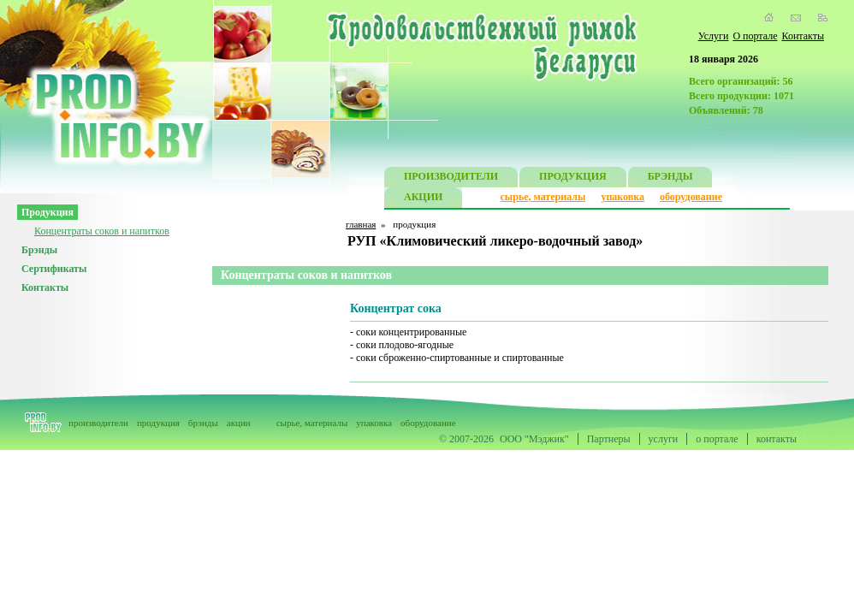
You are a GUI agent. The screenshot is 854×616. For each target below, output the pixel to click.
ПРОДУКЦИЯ (573, 178)
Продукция (47, 212)
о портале (717, 439)
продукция (158, 423)
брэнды (203, 423)
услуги (664, 439)
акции (239, 423)
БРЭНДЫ (670, 178)
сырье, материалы (543, 197)
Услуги (714, 36)
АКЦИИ (423, 199)
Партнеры (609, 439)
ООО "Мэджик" (534, 439)
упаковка (623, 197)
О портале (755, 36)
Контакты (803, 36)
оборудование (691, 197)
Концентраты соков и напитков (102, 231)
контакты (777, 439)
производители (98, 423)
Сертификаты (54, 269)
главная (361, 224)
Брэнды (39, 250)
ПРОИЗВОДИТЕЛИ (451, 178)
